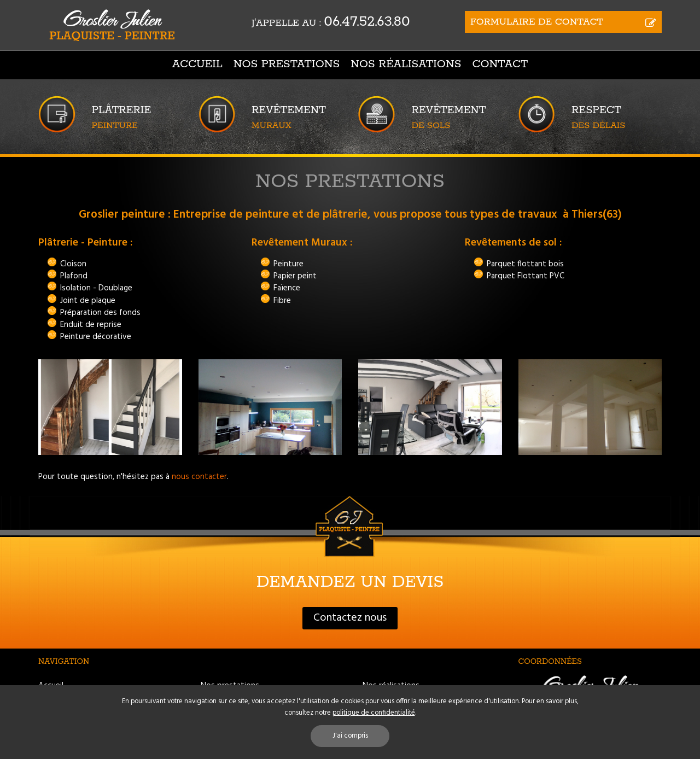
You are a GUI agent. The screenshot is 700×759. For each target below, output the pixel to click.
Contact (500, 64)
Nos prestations (287, 64)
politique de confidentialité (374, 713)
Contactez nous (350, 618)
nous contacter (199, 477)
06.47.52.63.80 (367, 22)
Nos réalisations (406, 64)
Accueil (197, 64)
